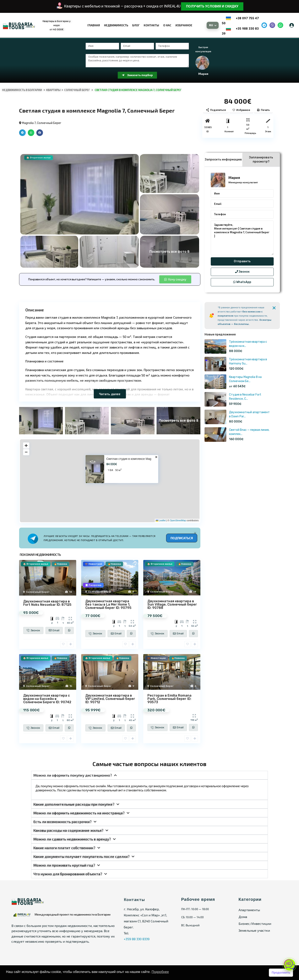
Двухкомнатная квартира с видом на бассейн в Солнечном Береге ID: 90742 (47, 699)
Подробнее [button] (160, 972)
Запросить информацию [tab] (223, 160)
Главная (94, 25)
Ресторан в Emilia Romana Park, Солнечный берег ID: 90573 (169, 699)
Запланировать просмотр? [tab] (261, 160)
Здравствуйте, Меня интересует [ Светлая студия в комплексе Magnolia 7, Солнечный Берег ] (242, 238)
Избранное (184, 25)
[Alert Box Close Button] (195, 533)
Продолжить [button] (281, 973)
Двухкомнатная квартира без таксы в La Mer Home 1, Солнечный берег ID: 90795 (108, 604)
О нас (167, 25)
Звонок (242, 272)
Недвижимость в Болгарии (22, 90)
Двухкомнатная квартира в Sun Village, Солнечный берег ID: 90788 (172, 604)
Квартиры (53, 90)
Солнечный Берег (77, 90)
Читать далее (110, 394)
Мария (234, 177)
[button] (22, 133)
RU (211, 25)
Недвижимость (116, 25)
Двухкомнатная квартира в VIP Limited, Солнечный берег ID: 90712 (110, 699)
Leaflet (161, 520)
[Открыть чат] (289, 965)
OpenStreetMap (178, 520)
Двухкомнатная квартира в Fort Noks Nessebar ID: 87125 (47, 603)
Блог (136, 25)
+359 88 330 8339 (137, 939)
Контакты (151, 25)
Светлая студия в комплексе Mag (129, 459)
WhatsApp (242, 282)
